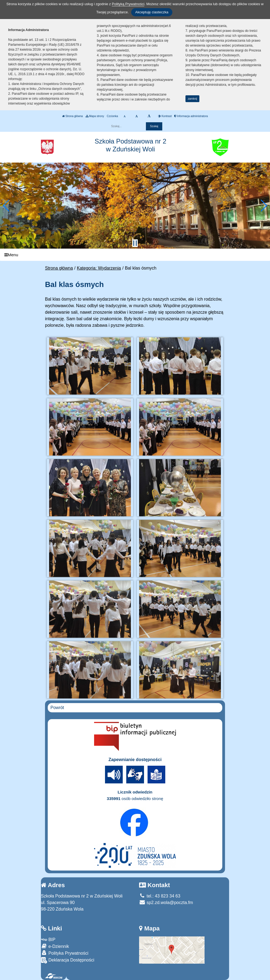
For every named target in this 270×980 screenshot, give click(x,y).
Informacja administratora (191, 116)
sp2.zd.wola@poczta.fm (166, 903)
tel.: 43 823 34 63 (160, 896)
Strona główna (73, 116)
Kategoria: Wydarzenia (99, 268)
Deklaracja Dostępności (68, 960)
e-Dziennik (55, 946)
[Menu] (135, 255)
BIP (48, 940)
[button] (6, 206)
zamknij (193, 99)
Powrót (57, 708)
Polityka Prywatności (65, 953)
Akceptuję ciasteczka (152, 12)
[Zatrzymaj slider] (135, 243)
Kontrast (165, 116)
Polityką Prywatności (128, 4)
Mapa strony (95, 116)
